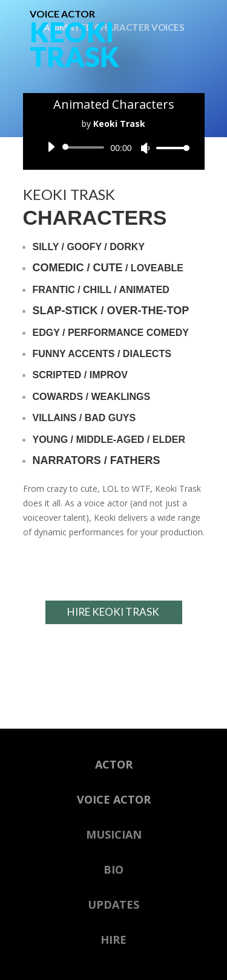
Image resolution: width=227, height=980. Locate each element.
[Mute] (145, 148)
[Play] (51, 147)
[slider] (86, 147)
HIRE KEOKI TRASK (113, 612)
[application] (114, 147)
